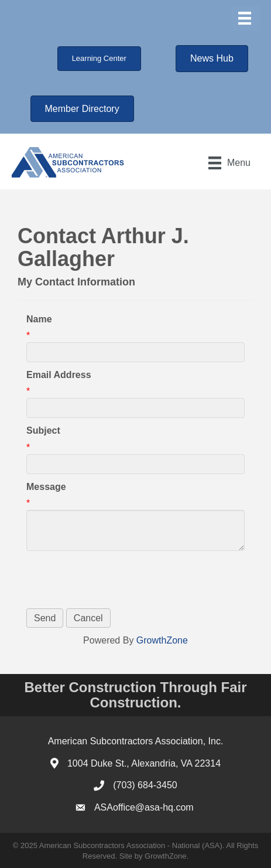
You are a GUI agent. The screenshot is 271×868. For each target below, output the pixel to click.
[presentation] (115, 580)
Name (39, 319)
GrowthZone (162, 640)
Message (46, 487)
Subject (43, 430)
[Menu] (245, 18)
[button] (99, 59)
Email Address (59, 375)
